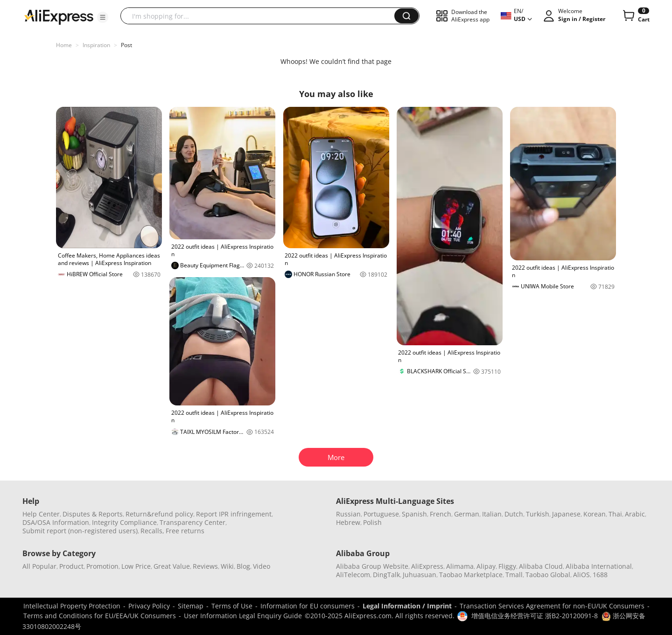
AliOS (581, 575)
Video (262, 566)
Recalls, (152, 531)
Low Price (136, 566)
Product (71, 566)
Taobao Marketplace (471, 575)
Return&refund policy (159, 514)
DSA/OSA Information (56, 522)
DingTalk (386, 575)
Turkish (538, 514)
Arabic (635, 514)
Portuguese (381, 514)
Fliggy (507, 566)
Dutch (514, 514)
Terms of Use (232, 606)
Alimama (460, 566)
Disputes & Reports (93, 514)
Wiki (227, 566)
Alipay (486, 566)
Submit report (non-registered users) (80, 531)
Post (126, 45)
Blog (243, 566)
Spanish (414, 514)
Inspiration (96, 45)
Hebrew (348, 522)
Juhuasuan (420, 575)
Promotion (102, 566)
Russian (348, 514)
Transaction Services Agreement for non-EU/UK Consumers (552, 606)
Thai (615, 514)
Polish (372, 522)
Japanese (566, 514)
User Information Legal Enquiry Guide (243, 616)
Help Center (41, 514)
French (441, 514)
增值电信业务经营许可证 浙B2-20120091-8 (535, 616)
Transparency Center (192, 522)
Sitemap (191, 606)
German (467, 514)
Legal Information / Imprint (407, 606)
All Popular (39, 566)
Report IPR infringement (234, 514)
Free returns (185, 531)
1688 (600, 575)
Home (64, 45)
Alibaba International (599, 566)
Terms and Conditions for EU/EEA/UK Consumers (100, 616)
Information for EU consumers (308, 606)
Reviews (205, 566)
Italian (492, 514)
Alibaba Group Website (372, 566)
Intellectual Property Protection (72, 606)
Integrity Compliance (124, 522)
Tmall (514, 575)
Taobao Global (548, 575)
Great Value (172, 566)
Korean (595, 514)
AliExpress (427, 566)
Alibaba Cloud (541, 566)
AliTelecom (353, 575)
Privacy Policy (149, 606)
